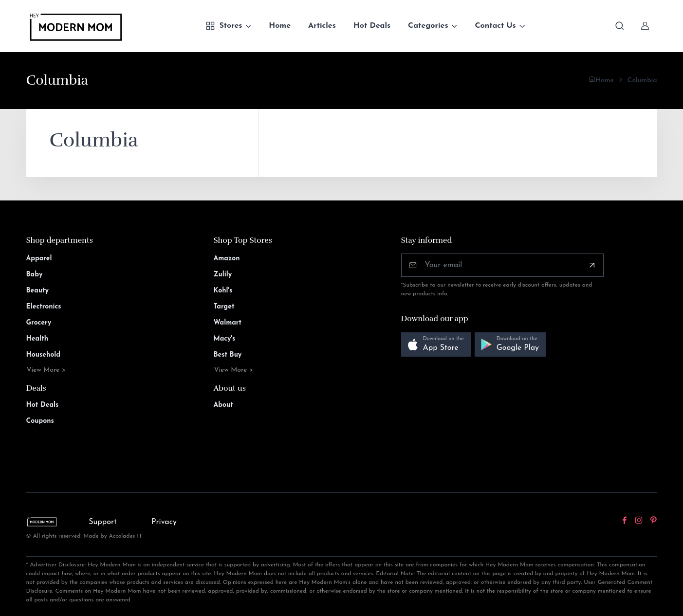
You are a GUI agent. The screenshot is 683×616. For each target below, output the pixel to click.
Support (103, 522)
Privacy (164, 522)
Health (37, 339)
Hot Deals (372, 26)
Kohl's (223, 291)
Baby (35, 275)
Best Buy (228, 355)
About (223, 405)
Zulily (223, 275)
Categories (428, 26)
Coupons (40, 421)
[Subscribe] (592, 265)
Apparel (39, 259)
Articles (322, 26)
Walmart (228, 323)
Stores (224, 26)
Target (224, 307)
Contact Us (495, 26)
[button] (436, 345)
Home (280, 26)
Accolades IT (125, 536)
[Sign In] (645, 26)
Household (44, 355)
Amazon (227, 259)
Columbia (642, 81)
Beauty (38, 291)
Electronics (44, 307)
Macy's (225, 339)
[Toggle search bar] (620, 26)
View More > (46, 370)
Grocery (39, 323)
